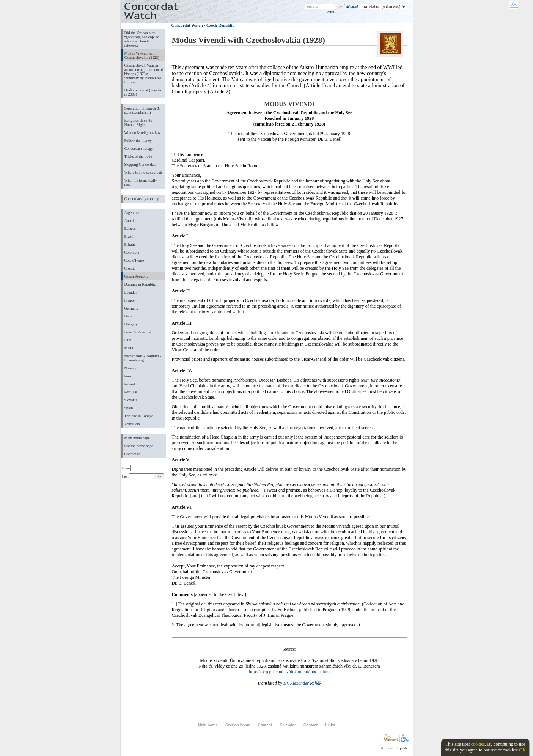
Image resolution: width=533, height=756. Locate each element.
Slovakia (131, 400)
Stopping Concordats (140, 164)
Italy (128, 340)
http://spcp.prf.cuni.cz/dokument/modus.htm (289, 672)
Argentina (132, 213)
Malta (129, 348)
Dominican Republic (140, 284)
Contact (311, 725)
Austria (130, 221)
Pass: (138, 476)
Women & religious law (142, 133)
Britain (130, 244)
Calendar (288, 725)
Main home (208, 725)
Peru (128, 376)
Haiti (128, 316)
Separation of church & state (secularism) (142, 110)
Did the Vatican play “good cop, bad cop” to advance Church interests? (142, 39)
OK (522, 750)
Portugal (131, 392)
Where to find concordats (144, 172)
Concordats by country (142, 199)
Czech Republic (137, 276)
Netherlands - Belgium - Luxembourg (143, 358)
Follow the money (138, 141)
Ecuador (131, 292)
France (130, 300)
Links (330, 725)
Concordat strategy (139, 149)
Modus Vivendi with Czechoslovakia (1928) (142, 55)
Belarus (130, 229)
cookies (478, 744)
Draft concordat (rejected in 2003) (143, 92)
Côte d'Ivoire (134, 260)
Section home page (139, 446)
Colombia (132, 252)
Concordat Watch (187, 25)
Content (265, 725)
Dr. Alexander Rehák (302, 683)
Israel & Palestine (138, 332)
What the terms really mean (141, 182)
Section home (238, 725)
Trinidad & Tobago (139, 416)
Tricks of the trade (138, 156)
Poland (130, 384)
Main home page (137, 438)
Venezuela (132, 424)
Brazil (129, 237)
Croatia (130, 268)
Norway (130, 368)
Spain (129, 408)
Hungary (131, 324)
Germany (131, 308)
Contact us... (134, 454)
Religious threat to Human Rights (138, 123)
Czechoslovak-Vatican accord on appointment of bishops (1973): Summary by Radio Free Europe (144, 74)
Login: (139, 468)
